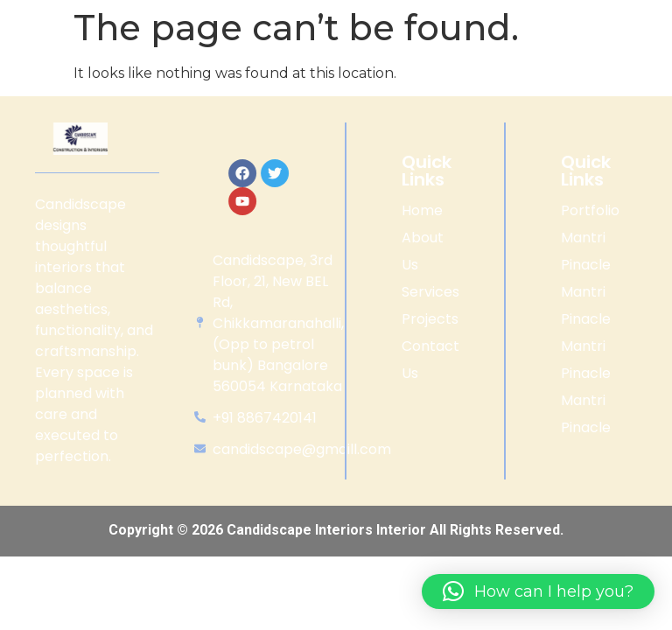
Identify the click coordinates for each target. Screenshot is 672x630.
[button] (538, 591)
